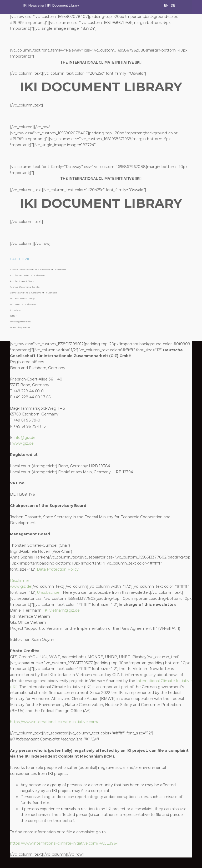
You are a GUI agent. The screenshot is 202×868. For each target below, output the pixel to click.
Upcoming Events (20, 327)
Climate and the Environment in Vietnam (34, 293)
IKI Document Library (64, 5)
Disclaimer (20, 581)
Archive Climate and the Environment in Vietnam (38, 270)
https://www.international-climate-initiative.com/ (54, 722)
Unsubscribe (48, 592)
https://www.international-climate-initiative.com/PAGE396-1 (64, 843)
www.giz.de (23, 443)
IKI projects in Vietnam (23, 304)
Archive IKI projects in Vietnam (28, 275)
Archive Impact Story (22, 281)
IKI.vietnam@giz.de (62, 610)
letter (13, 316)
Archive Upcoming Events (25, 287)
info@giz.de (25, 438)
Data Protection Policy (58, 569)
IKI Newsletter (34, 5)
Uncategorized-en (20, 322)
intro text (15, 310)
